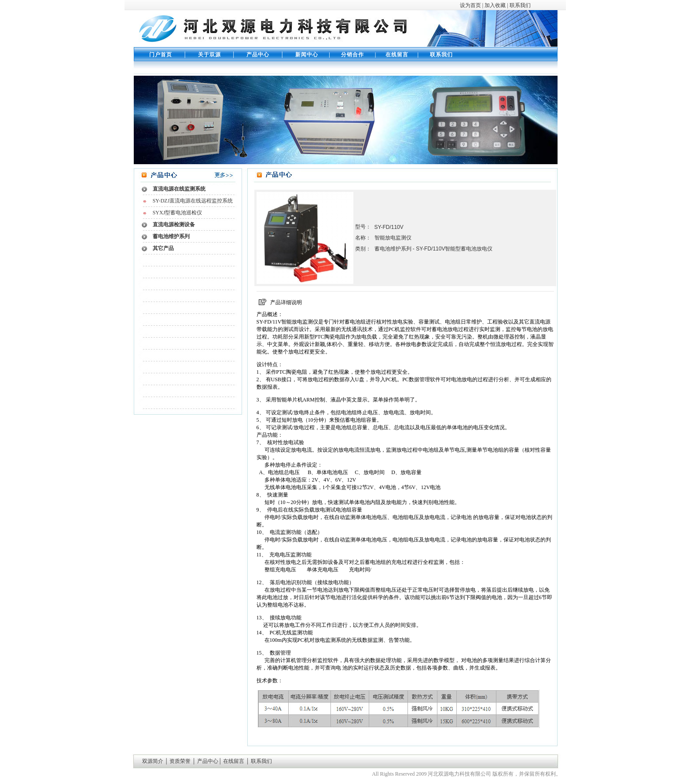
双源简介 (153, 761)
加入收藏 (495, 5)
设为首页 (470, 5)
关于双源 (209, 55)
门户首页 (161, 55)
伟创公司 (356, 774)
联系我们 (519, 5)
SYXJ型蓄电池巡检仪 (178, 213)
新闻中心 (307, 55)
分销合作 (352, 55)
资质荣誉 (179, 761)
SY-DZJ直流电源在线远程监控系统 (193, 201)
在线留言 (395, 55)
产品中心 (258, 55)
